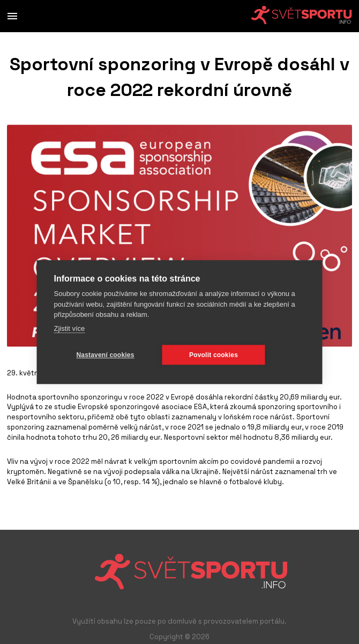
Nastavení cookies (105, 355)
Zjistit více (70, 328)
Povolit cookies (214, 355)
